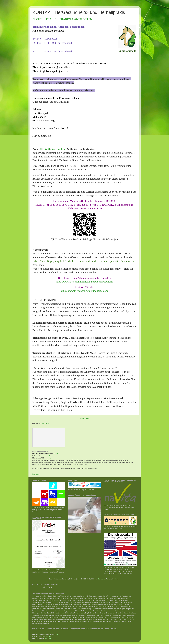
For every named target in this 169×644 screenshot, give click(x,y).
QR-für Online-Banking (52, 149)
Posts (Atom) (45, 423)
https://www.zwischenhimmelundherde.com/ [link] (84, 291)
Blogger (117, 579)
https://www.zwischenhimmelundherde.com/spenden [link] (84, 282)
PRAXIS (51, 19)
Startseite (85, 418)
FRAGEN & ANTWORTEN (76, 19)
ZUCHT (37, 19)
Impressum (36, 474)
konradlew (102, 579)
